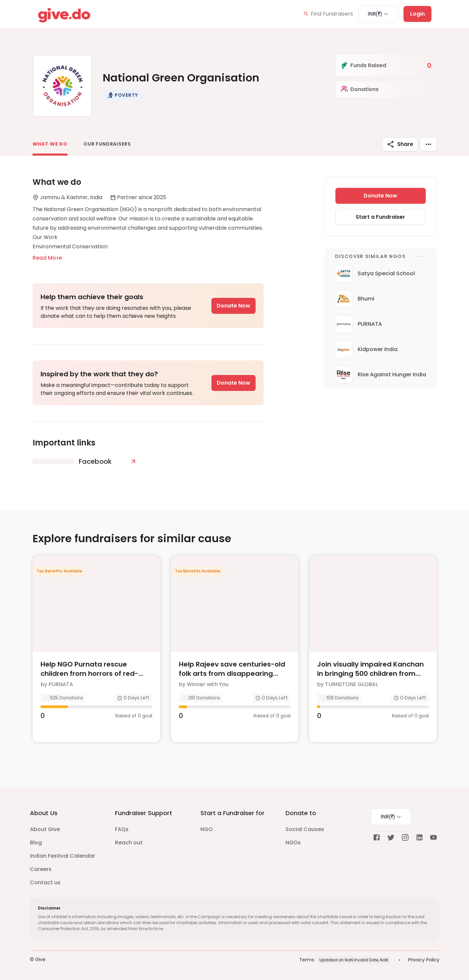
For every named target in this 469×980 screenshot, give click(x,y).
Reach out (129, 843)
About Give (45, 829)
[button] (122, 95)
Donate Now (234, 306)
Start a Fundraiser (380, 217)
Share (400, 144)
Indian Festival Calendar (62, 856)
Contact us (45, 882)
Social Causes (305, 829)
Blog (36, 843)
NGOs (293, 843)
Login (417, 14)
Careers (41, 869)
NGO (207, 829)
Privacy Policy (424, 960)
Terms (307, 960)
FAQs (122, 829)
